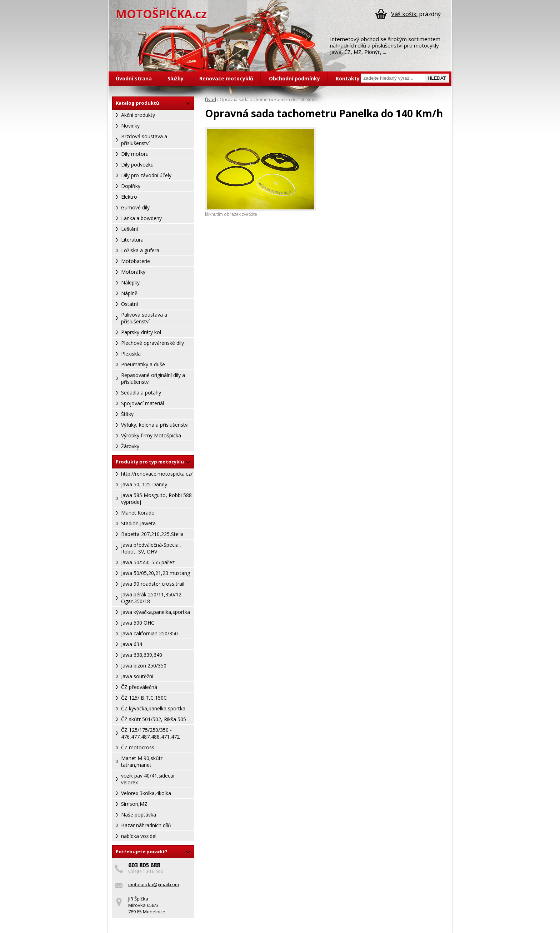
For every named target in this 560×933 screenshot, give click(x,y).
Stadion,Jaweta (138, 523)
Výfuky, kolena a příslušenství (155, 425)
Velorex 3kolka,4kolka (146, 793)
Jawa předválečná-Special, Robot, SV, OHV (151, 548)
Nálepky (130, 282)
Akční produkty (138, 115)
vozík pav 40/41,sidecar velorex (148, 779)
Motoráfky (133, 272)
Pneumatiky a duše (143, 364)
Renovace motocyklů (226, 78)
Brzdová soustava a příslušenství (144, 140)
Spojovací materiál (142, 403)
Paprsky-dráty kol (141, 332)
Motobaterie (136, 261)
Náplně (129, 293)
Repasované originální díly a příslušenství (153, 378)
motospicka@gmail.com (154, 884)
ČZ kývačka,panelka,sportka (153, 708)
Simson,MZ (134, 804)
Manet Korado (138, 513)
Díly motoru (135, 154)
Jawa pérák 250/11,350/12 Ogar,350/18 (151, 598)
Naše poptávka (139, 815)
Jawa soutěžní (137, 676)
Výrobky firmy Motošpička (151, 435)
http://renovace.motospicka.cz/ (157, 474)
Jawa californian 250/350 (149, 633)
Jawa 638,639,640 (142, 655)
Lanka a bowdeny (141, 218)
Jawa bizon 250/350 (144, 666)
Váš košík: (404, 14)
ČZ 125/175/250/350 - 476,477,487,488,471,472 (150, 733)
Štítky (127, 414)
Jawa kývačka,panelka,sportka (156, 612)
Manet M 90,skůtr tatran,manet (142, 761)
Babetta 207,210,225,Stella (152, 534)
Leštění (129, 229)
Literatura (132, 240)
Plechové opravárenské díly (152, 343)
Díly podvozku (137, 165)
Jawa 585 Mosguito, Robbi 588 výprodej (156, 498)
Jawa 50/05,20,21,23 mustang (156, 573)
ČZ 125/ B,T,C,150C (144, 698)
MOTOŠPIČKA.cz (161, 14)
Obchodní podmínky (294, 78)
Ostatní (129, 304)
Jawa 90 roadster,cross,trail (153, 584)
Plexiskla (131, 354)
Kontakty (348, 78)
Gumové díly (135, 207)
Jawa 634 (132, 644)
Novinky (130, 126)
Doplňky (131, 186)
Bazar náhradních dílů (146, 825)
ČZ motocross (138, 747)
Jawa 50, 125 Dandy (144, 484)
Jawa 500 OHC (138, 623)
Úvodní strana (134, 78)
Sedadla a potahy (141, 393)
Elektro (129, 197)
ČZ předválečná (139, 687)
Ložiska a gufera (140, 250)
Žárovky (130, 446)
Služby (176, 78)
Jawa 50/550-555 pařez (148, 562)
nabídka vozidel (139, 836)
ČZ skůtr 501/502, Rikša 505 (154, 719)
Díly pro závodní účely (146, 175)
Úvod (211, 100)
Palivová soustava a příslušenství (144, 318)
